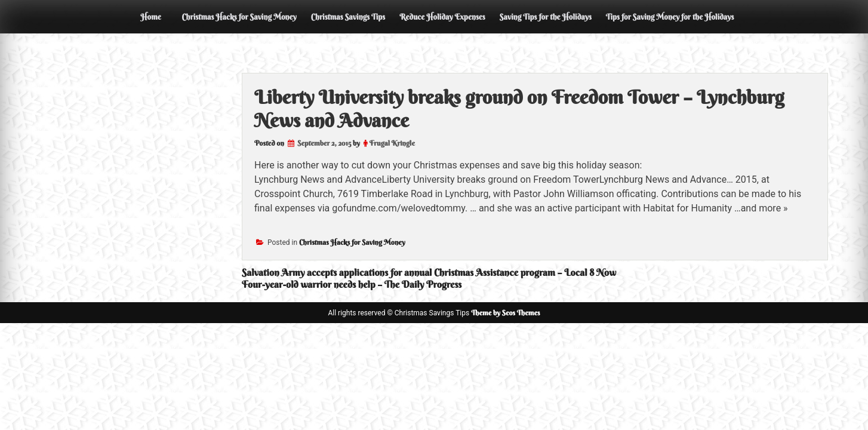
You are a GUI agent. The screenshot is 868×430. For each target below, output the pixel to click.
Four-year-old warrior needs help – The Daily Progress (352, 284)
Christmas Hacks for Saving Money (239, 17)
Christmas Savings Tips (348, 17)
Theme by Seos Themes (505, 313)
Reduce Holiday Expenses (442, 17)
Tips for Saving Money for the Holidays (670, 17)
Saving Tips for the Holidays (546, 17)
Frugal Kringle (392, 143)
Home (150, 17)
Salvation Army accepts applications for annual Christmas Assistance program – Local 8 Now (429, 272)
